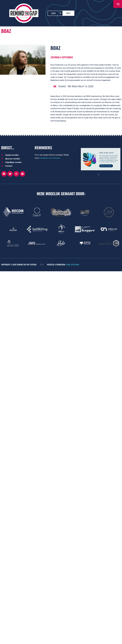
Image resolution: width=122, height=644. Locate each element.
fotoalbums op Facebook (49, 158)
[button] (99, 175)
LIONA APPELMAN (73, 265)
